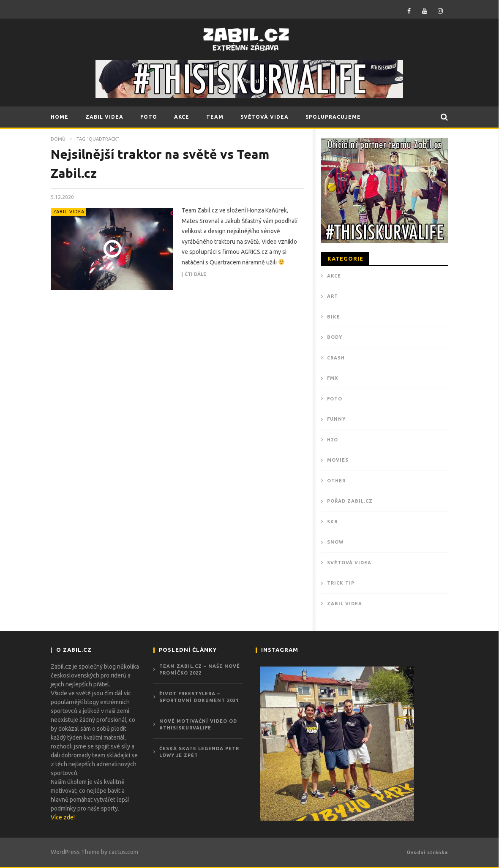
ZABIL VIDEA (104, 117)
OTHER (336, 481)
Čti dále (195, 274)
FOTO (149, 117)
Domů (58, 139)
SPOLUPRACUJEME (333, 117)
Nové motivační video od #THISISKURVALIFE (198, 725)
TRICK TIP (341, 583)
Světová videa (349, 563)
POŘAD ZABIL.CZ (350, 501)
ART (333, 296)
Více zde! (63, 817)
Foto (335, 399)
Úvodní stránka (427, 852)
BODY (335, 337)
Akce (334, 276)
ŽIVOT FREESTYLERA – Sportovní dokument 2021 (199, 697)
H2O (333, 440)
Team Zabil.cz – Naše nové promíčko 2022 (200, 670)
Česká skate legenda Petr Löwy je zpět (199, 752)
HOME (60, 117)
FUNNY (336, 419)
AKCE (182, 117)
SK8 (332, 522)
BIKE (334, 317)
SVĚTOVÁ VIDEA (264, 117)
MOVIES (338, 460)
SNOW (335, 542)
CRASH (336, 358)
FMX (333, 378)
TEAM (215, 117)
